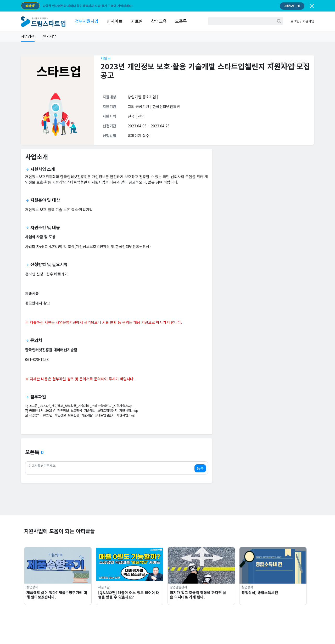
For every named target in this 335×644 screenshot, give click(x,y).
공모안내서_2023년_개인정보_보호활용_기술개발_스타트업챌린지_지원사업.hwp (82, 410)
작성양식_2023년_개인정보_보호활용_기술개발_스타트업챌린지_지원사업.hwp (80, 415)
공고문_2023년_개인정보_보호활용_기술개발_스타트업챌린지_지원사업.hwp (79, 406)
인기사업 (50, 36)
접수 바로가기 (57, 274)
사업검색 (28, 36)
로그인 (295, 21)
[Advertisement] (265, 190)
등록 (200, 468)
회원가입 (308, 21)
